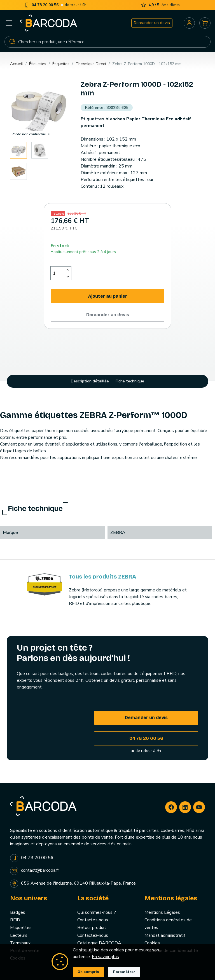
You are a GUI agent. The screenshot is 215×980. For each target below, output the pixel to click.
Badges (18, 912)
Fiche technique (130, 381)
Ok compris (88, 972)
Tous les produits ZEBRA (102, 577)
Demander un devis (152, 23)
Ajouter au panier (108, 296)
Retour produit (92, 928)
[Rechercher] (107, 42)
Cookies (152, 943)
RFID (15, 920)
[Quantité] (57, 273)
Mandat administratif (165, 935)
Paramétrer (124, 972)
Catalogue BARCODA (99, 943)
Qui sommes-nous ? (97, 912)
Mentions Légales (162, 912)
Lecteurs (19, 935)
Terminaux (20, 943)
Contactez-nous (93, 920)
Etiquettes (21, 928)
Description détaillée (90, 381)
